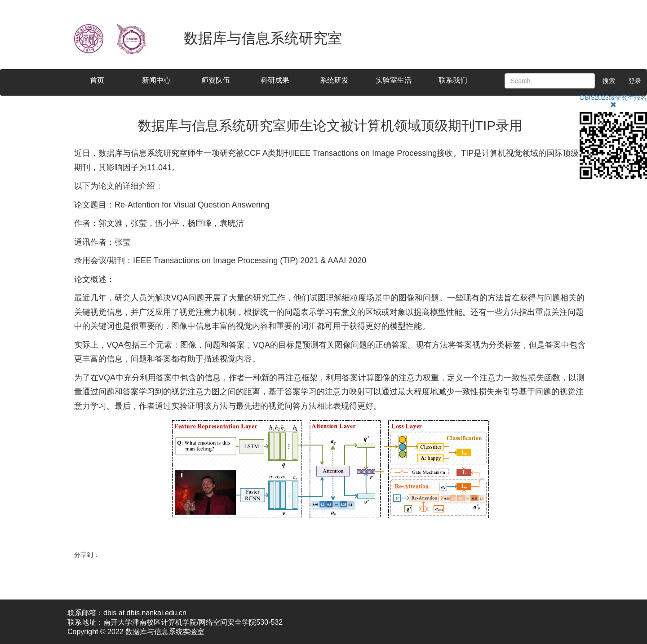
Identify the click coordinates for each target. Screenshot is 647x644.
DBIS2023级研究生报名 (613, 97)
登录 (635, 81)
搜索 (609, 81)
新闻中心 (156, 80)
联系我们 (453, 80)
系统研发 (334, 80)
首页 (97, 80)
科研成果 (275, 80)
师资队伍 (216, 80)
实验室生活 (394, 80)
